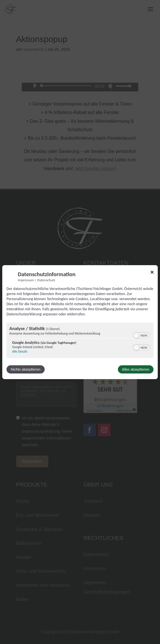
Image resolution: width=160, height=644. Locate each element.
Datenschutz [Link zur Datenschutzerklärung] (46, 280)
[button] (136, 335)
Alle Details (20, 351)
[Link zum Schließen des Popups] (152, 273)
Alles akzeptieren (136, 369)
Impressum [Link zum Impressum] (26, 280)
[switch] (141, 335)
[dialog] (80, 322)
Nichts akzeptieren (26, 369)
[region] (80, 341)
